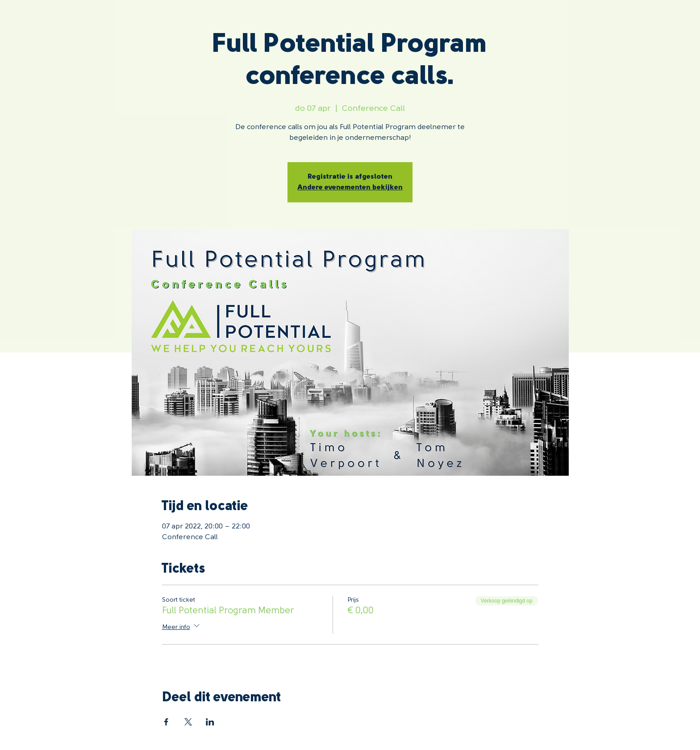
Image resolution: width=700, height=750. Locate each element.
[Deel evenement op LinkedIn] (210, 722)
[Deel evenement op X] (188, 722)
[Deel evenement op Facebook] (166, 722)
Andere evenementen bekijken (350, 188)
